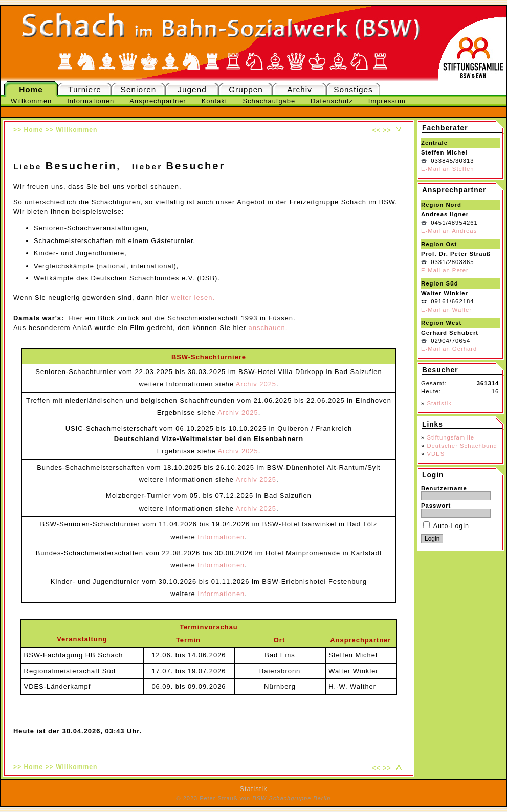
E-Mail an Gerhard (449, 349)
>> (387, 130)
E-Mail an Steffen (447, 169)
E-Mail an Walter (446, 310)
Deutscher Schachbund (462, 446)
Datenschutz (332, 101)
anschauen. (268, 328)
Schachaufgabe (269, 101)
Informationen (91, 101)
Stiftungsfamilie (450, 437)
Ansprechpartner (158, 101)
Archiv (300, 89)
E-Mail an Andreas (449, 231)
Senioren (138, 89)
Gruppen (246, 89)
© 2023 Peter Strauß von (254, 798)
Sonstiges (353, 89)
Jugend (192, 89)
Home (31, 89)
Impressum (387, 101)
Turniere (85, 89)
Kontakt (215, 101)
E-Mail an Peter (445, 270)
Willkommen (31, 101)
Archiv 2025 (256, 384)
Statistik (439, 403)
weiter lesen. (193, 298)
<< (377, 130)
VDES (436, 454)
